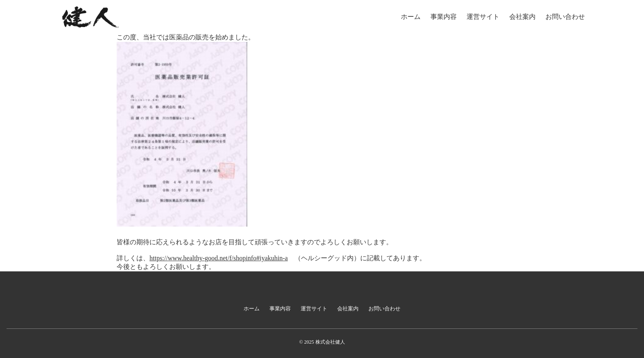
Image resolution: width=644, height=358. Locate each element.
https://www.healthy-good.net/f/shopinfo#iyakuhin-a (219, 258)
